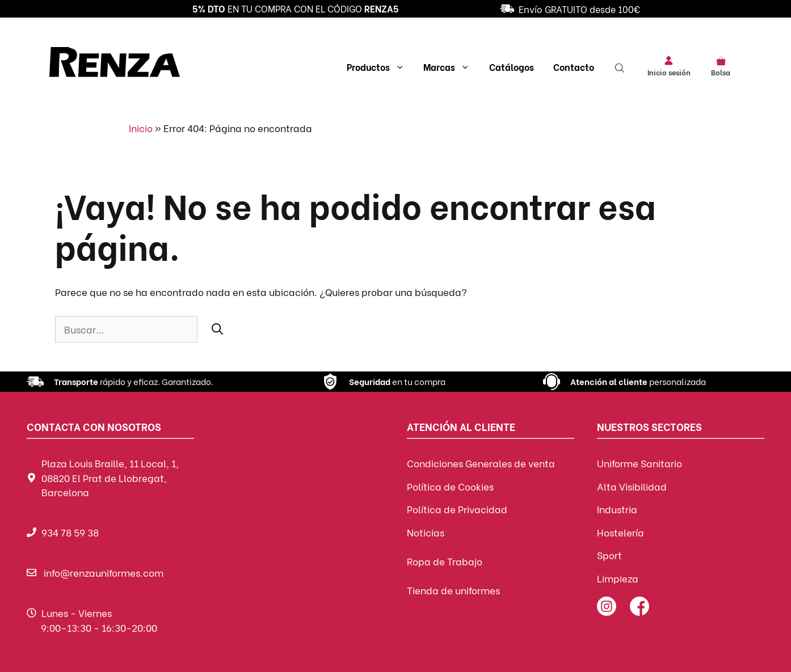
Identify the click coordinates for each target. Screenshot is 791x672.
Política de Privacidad (457, 509)
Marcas (447, 67)
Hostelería (620, 532)
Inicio (141, 128)
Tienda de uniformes (453, 590)
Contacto (574, 67)
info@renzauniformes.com (104, 572)
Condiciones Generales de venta (481, 463)
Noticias (426, 532)
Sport (609, 555)
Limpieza (618, 578)
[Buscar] (217, 328)
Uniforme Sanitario (639, 463)
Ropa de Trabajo (445, 561)
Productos (376, 67)
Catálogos (512, 67)
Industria (617, 509)
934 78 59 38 (70, 532)
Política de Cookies (450, 486)
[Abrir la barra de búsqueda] (621, 67)
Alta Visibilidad (632, 486)
